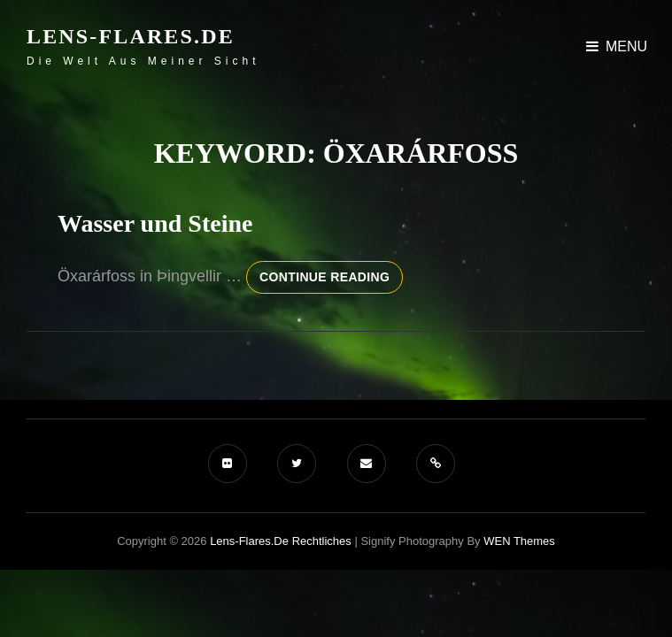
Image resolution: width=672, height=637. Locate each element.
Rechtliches (322, 541)
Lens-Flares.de (131, 36)
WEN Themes (519, 541)
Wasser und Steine (155, 223)
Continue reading (331, 280)
